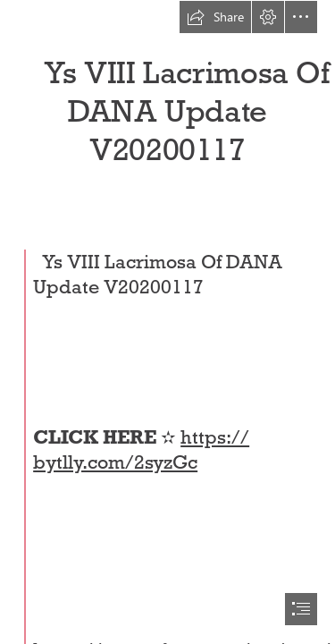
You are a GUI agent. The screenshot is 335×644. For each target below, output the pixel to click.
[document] (167, 322)
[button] (215, 17)
